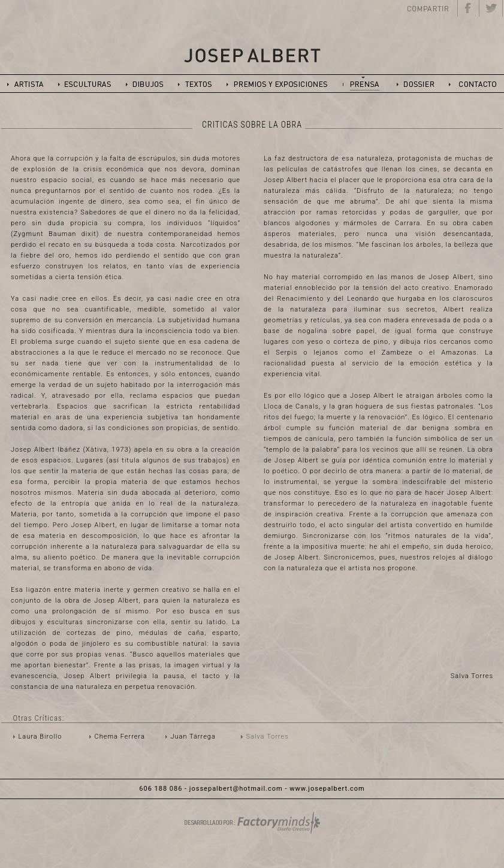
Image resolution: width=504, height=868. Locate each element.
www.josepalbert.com (327, 789)
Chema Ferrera (120, 737)
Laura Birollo (40, 737)
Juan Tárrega (193, 737)
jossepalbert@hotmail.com (236, 789)
